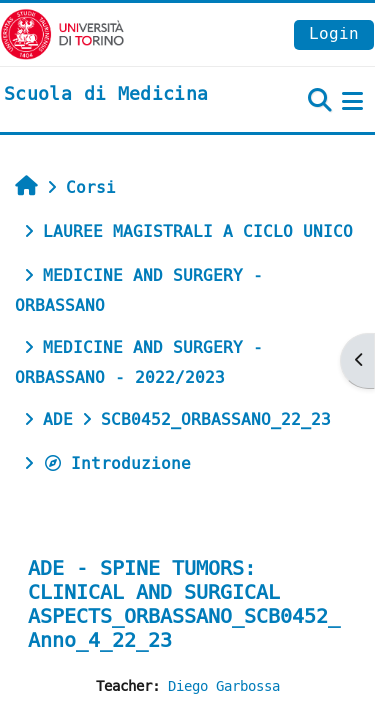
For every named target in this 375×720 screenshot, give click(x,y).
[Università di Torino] (62, 33)
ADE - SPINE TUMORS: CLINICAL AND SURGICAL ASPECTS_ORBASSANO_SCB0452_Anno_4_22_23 (184, 604)
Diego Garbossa (224, 686)
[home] (106, 95)
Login (334, 33)
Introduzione (117, 463)
